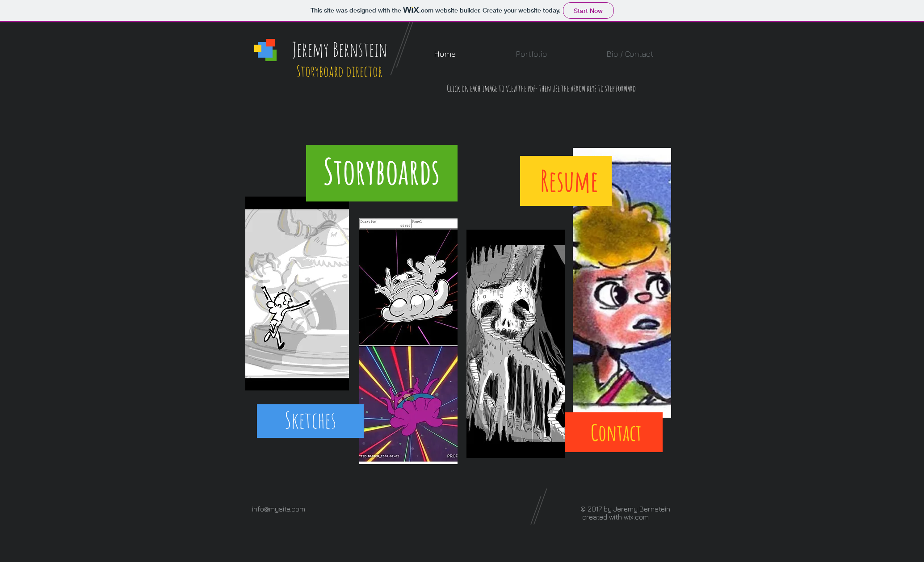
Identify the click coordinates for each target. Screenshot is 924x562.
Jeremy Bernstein (340, 49)
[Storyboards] (382, 171)
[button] (531, 54)
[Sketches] (310, 420)
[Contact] (616, 432)
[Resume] (569, 181)
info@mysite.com (279, 509)
